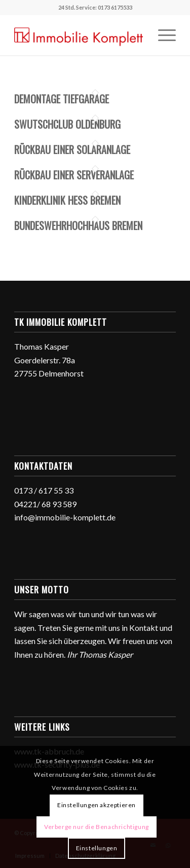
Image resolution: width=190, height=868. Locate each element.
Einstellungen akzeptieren (97, 805)
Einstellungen (97, 848)
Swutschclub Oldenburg (67, 124)
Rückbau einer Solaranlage (72, 149)
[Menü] (162, 35)
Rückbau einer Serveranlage (74, 175)
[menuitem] (162, 35)
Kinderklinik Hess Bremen (67, 200)
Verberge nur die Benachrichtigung (97, 827)
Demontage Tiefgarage (62, 99)
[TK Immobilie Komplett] (79, 35)
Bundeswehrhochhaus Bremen (78, 225)
